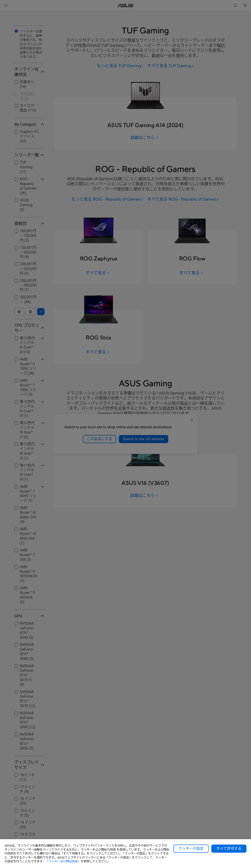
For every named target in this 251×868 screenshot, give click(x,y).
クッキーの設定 (191, 849)
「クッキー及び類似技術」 (63, 861)
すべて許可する (229, 849)
